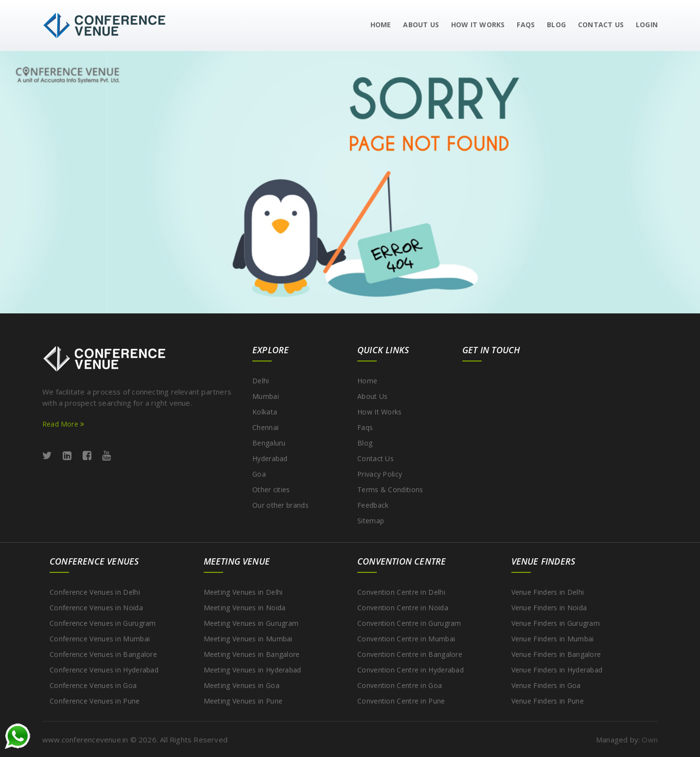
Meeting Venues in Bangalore (252, 654)
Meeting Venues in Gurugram (251, 623)
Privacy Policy (380, 474)
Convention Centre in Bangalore (410, 654)
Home (381, 25)
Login (647, 25)
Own (650, 740)
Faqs (526, 25)
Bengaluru (269, 443)
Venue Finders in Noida (549, 608)
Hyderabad (270, 458)
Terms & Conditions (390, 490)
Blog (556, 25)
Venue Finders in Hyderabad (557, 670)
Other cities (271, 490)
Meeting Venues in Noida (245, 608)
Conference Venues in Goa (93, 685)
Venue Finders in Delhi (548, 592)
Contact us (601, 25)
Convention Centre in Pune (401, 701)
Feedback (373, 505)
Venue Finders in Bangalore (556, 654)
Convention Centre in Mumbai (406, 639)
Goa (259, 474)
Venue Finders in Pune (548, 701)
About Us (421, 25)
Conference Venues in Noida (96, 608)
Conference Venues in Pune (95, 701)
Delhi (261, 381)
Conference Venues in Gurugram (103, 623)
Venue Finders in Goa (546, 685)
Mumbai (266, 396)
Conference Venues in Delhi (95, 592)
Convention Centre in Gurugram (409, 623)
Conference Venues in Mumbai (100, 639)
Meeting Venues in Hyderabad (253, 670)
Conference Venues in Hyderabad (104, 670)
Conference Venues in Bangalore (103, 654)
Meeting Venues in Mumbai (248, 639)
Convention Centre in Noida (403, 608)
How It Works (478, 25)
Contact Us (376, 458)
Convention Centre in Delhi (401, 592)
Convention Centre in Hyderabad (411, 670)
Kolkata (265, 412)
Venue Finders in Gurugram (556, 623)
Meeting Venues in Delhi (243, 592)
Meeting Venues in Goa (242, 685)
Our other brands (280, 505)
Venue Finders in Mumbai (553, 639)
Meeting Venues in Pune (243, 701)
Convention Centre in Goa (400, 685)
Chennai (265, 427)
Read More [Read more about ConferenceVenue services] (63, 424)
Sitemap (371, 521)
